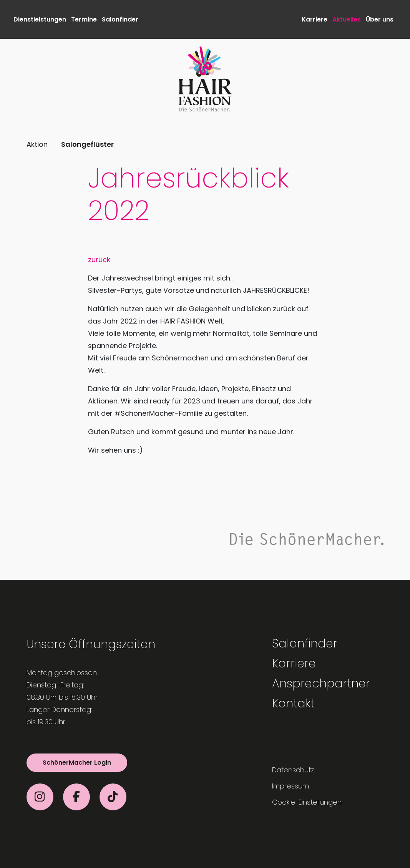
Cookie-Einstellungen (307, 802)
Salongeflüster (87, 144)
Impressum (290, 786)
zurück (99, 260)
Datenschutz (293, 770)
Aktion (37, 144)
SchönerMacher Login (77, 763)
